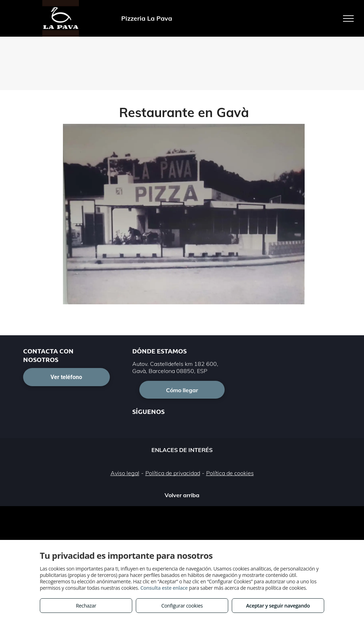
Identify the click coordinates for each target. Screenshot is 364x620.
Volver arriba (182, 495)
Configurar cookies (182, 606)
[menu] (348, 19)
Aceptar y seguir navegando (278, 606)
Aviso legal (125, 473)
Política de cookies (230, 473)
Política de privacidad (173, 473)
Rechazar (86, 606)
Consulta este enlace (164, 588)
